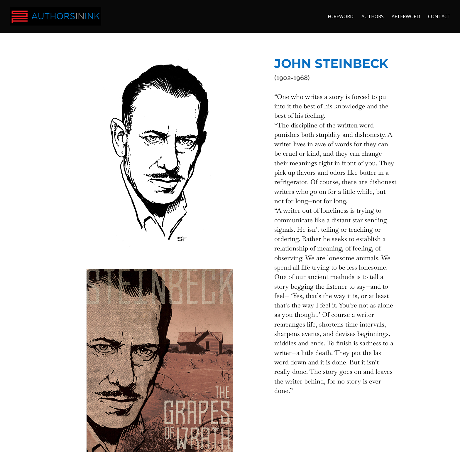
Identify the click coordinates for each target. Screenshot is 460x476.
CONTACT (439, 17)
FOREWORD (341, 17)
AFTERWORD (406, 17)
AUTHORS (373, 17)
